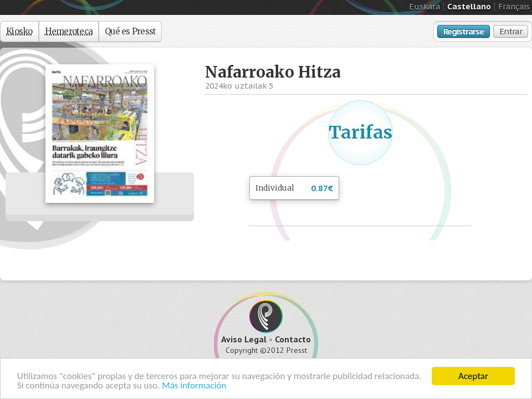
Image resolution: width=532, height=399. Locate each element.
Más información (194, 386)
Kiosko (19, 31)
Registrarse (464, 31)
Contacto (293, 339)
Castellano (469, 7)
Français (514, 7)
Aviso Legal (244, 339)
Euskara (424, 7)
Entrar (511, 31)
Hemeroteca (69, 31)
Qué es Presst (130, 31)
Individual (294, 189)
